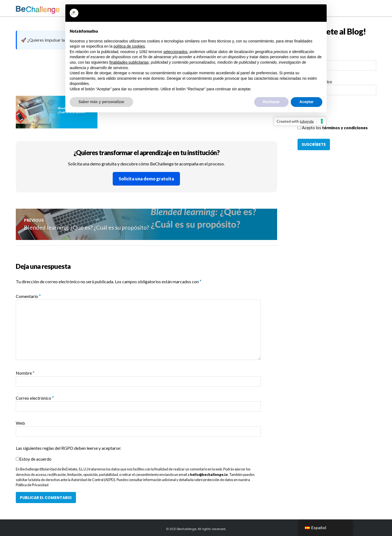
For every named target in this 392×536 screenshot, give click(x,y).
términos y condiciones (345, 128)
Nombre (25, 373)
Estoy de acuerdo (35, 459)
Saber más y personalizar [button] (101, 102)
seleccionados (175, 52)
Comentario (28, 296)
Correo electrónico (35, 398)
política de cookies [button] (129, 46)
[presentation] (339, 114)
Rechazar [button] (271, 102)
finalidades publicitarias (129, 62)
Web (20, 423)
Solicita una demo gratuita (146, 179)
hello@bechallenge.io (209, 475)
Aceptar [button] (307, 102)
